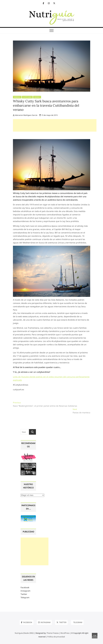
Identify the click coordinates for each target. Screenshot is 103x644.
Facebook (25, 587)
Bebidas (17, 97)
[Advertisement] (55, 125)
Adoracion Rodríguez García (25, 115)
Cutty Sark (27, 97)
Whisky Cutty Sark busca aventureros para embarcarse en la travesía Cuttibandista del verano (46, 105)
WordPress (65, 633)
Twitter (24, 594)
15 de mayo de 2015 (49, 115)
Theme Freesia (53, 633)
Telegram (25, 597)
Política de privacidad (56, 637)
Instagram (25, 591)
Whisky (37, 97)
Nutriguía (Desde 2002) (24, 633)
